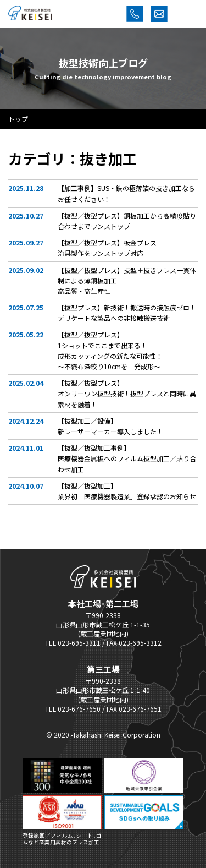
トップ (18, 119)
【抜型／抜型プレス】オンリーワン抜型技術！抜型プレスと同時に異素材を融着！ (127, 393)
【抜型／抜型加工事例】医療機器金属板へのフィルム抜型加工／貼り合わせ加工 (127, 458)
